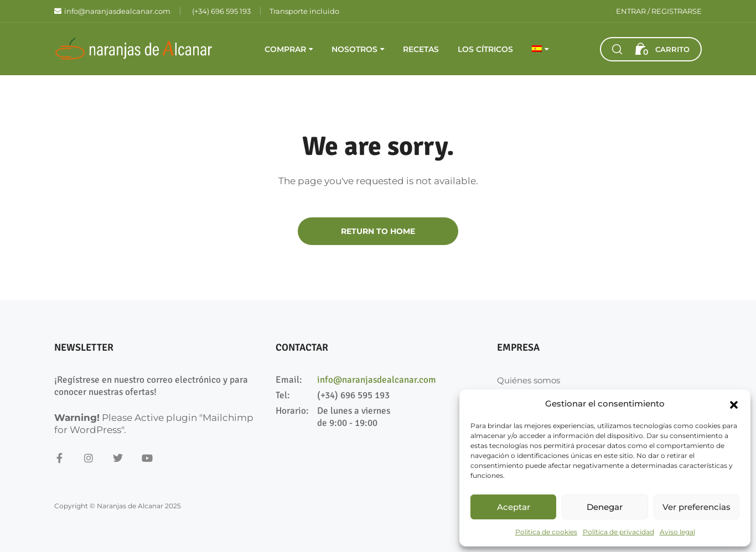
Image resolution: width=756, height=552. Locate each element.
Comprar (285, 49)
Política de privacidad (618, 532)
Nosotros (354, 49)
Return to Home (378, 231)
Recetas (421, 49)
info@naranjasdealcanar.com (377, 380)
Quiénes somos (529, 380)
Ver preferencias (697, 507)
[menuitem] (540, 49)
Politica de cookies (546, 532)
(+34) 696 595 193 (353, 395)
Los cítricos (485, 49)
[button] (734, 404)
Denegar (605, 507)
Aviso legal (677, 532)
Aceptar (514, 507)
